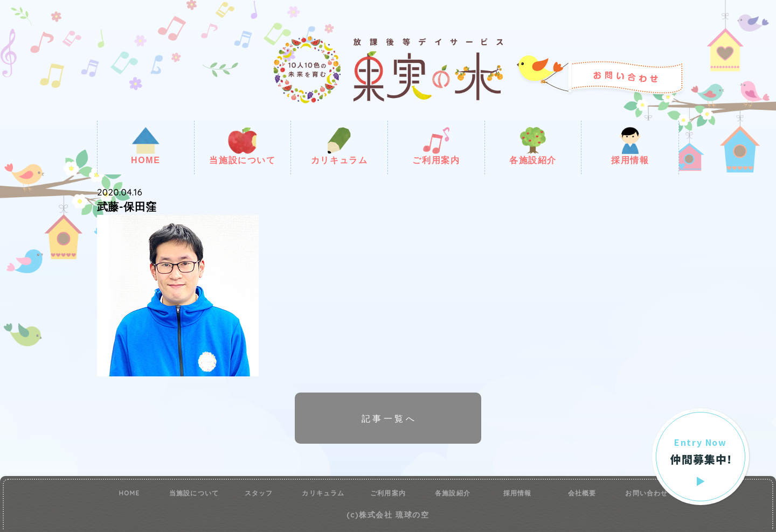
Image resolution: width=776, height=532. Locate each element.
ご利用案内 (436, 146)
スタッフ (259, 493)
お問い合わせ (646, 493)
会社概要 (582, 493)
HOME (145, 146)
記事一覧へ (389, 418)
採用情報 (630, 146)
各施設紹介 (533, 146)
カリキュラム (339, 146)
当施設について (242, 146)
